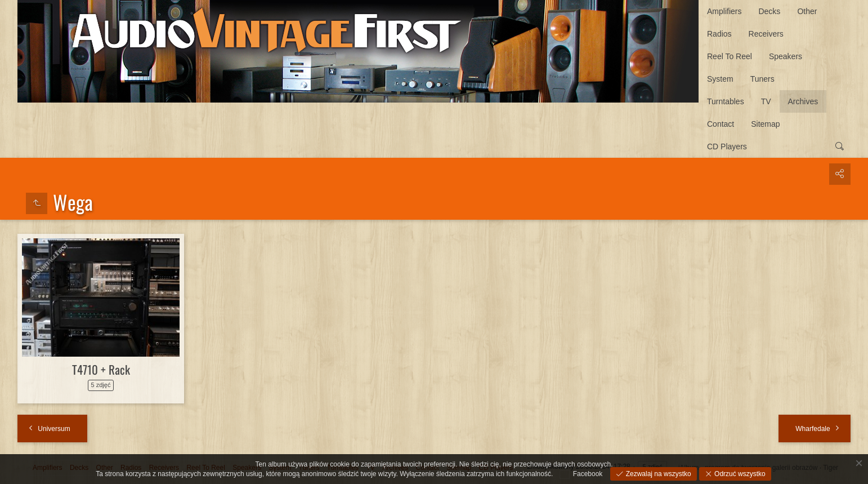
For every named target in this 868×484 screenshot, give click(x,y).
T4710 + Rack (101, 369)
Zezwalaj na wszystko (657, 474)
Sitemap (765, 124)
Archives (803, 101)
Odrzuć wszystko (739, 474)
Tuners (762, 79)
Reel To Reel (730, 56)
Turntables (726, 101)
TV (766, 101)
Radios (719, 34)
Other (807, 11)
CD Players (727, 146)
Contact (721, 124)
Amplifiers (724, 11)
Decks (769, 11)
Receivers (766, 34)
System (720, 79)
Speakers (786, 56)
